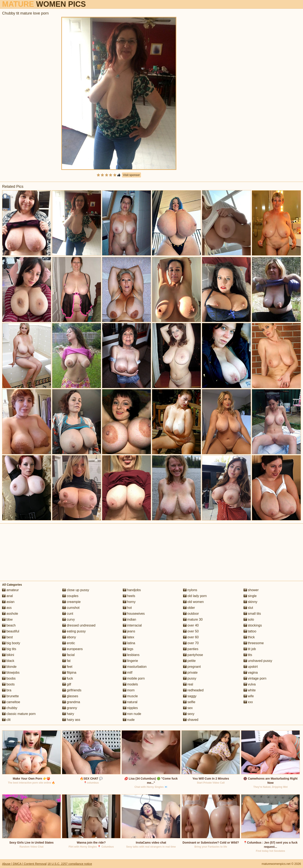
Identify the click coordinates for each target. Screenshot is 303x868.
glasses (70, 696)
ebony (69, 637)
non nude (132, 714)
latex (129, 637)
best (7, 637)
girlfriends (72, 690)
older (189, 608)
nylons (190, 590)
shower (251, 590)
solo (249, 619)
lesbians (131, 655)
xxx (248, 702)
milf (128, 673)
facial (68, 655)
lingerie (130, 661)
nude (129, 720)
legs (128, 649)
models (130, 684)
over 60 (191, 637)
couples (70, 596)
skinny (251, 602)
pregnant (192, 667)
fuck (68, 678)
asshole (10, 614)
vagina (251, 673)
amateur (10, 590)
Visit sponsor (131, 175)
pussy (190, 678)
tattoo (250, 631)
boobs (9, 678)
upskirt (251, 667)
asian (8, 602)
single (250, 596)
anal (7, 596)
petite (189, 661)
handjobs (132, 590)
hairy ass (71, 720)
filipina (69, 673)
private (190, 673)
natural (130, 702)
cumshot (71, 608)
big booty (11, 643)
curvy (69, 619)
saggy (190, 696)
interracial (132, 625)
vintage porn (255, 678)
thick (249, 637)
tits (248, 655)
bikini (8, 655)
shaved (191, 720)
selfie (189, 702)
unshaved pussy (258, 661)
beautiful (11, 631)
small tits (252, 614)
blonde (9, 667)
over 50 (191, 631)
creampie (71, 602)
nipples (130, 708)
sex (188, 708)
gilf (67, 684)
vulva (250, 684)
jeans (129, 631)
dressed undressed (79, 625)
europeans (72, 649)
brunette (10, 696)
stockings (253, 625)
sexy (189, 714)
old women (193, 602)
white (250, 690)
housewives (134, 614)
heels (129, 596)
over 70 (191, 643)
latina (129, 643)
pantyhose (193, 655)
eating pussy (74, 631)
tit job (250, 649)
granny (70, 708)
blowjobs (11, 673)
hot (127, 608)
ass (7, 608)
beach (9, 625)
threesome (254, 643)
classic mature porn (19, 714)
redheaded (193, 690)
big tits (9, 649)
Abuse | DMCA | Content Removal (24, 864)
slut (248, 608)
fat (66, 661)
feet (67, 667)
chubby (10, 708)
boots (8, 684)
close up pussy (76, 590)
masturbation (135, 667)
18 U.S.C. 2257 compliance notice (70, 864)
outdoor (191, 614)
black (8, 661)
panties (191, 649)
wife (249, 696)
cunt (68, 614)
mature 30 (193, 619)
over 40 (191, 625)
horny (129, 602)
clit (6, 720)
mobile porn (134, 678)
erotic (69, 643)
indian (129, 619)
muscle (130, 696)
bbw (7, 619)
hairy (68, 714)
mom (129, 690)
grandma (71, 702)
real (188, 684)
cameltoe (11, 702)
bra (7, 690)
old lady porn (195, 596)
